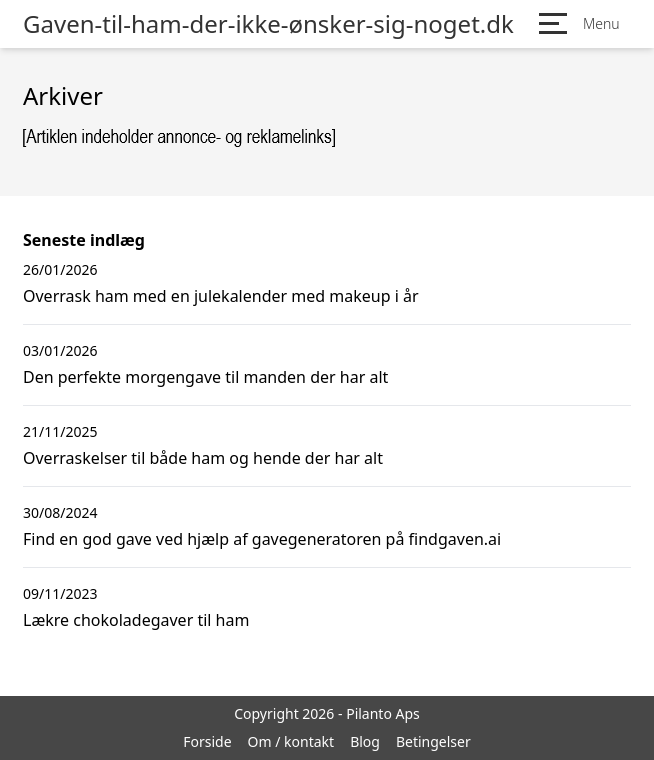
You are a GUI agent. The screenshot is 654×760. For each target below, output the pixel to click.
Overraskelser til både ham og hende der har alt (203, 458)
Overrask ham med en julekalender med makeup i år (221, 296)
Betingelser (433, 741)
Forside (207, 741)
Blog (365, 741)
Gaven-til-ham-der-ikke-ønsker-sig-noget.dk (268, 24)
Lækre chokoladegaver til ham (136, 620)
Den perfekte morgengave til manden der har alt (205, 377)
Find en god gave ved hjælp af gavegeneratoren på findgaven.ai (262, 539)
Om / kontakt (291, 741)
